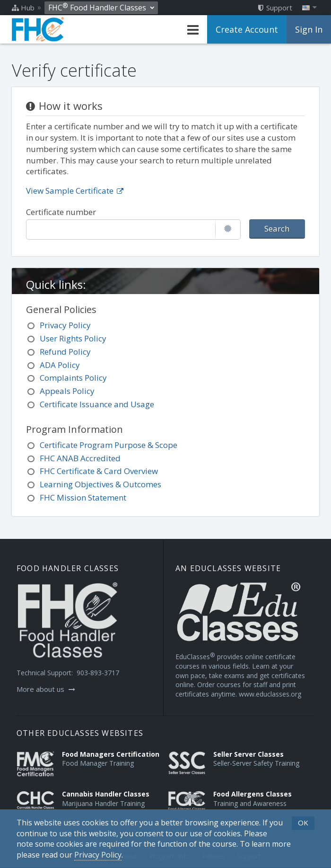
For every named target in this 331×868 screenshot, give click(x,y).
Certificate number (61, 212)
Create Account (247, 29)
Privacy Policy (65, 325)
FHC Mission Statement (83, 497)
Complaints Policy (73, 378)
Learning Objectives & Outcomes (100, 484)
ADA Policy (60, 365)
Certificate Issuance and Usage (97, 404)
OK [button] (303, 823)
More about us (46, 689)
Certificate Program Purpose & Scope (109, 445)
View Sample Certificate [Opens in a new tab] (75, 191)
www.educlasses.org (270, 694)
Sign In (309, 29)
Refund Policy (65, 352)
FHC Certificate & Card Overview (99, 471)
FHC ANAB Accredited (80, 458)
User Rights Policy (73, 338)
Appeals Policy (67, 391)
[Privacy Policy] (98, 855)
